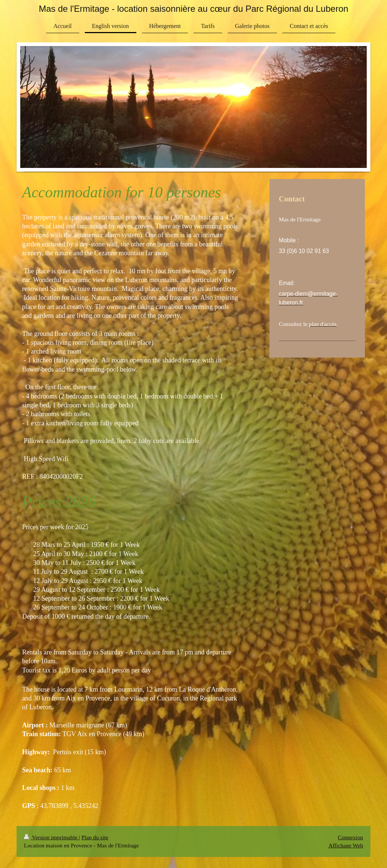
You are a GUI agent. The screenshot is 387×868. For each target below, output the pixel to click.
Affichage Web (346, 845)
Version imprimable (51, 837)
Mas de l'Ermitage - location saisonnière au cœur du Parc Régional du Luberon (193, 9)
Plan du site (95, 837)
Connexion (351, 837)
